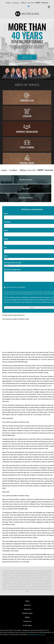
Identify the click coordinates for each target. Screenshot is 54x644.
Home (27, 601)
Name (6, 214)
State (6, 256)
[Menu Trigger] (49, 7)
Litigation (27, 116)
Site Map (31, 635)
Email (6, 230)
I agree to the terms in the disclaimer (15, 287)
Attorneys (27, 609)
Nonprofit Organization (27, 132)
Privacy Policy (40, 635)
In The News (27, 625)
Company (7, 222)
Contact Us (27, 621)
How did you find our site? (13, 263)
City (5, 247)
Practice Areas (27, 613)
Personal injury (27, 163)
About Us (27, 57)
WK (27, 14)
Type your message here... (13, 270)
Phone (7, 239)
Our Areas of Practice (26, 198)
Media (27, 617)
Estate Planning (27, 147)
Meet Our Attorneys (26, 180)
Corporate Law (27, 100)
